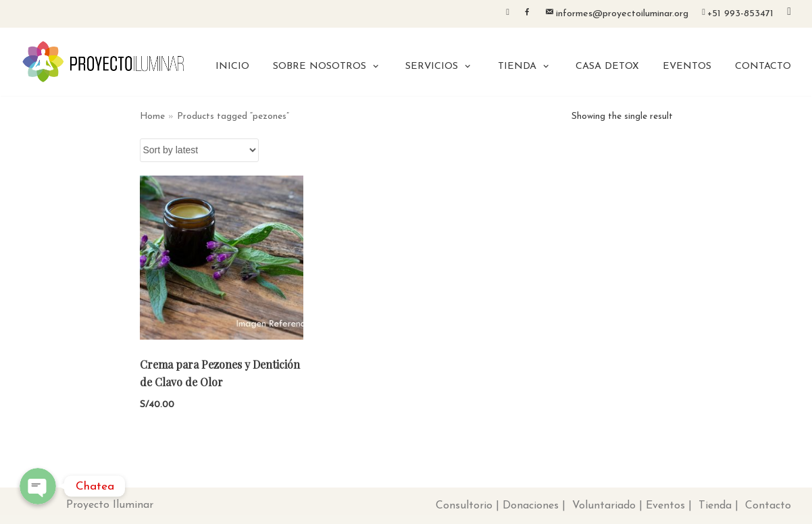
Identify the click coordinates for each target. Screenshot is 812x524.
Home (152, 116)
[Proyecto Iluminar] (104, 62)
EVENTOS (687, 67)
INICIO (232, 67)
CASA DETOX (607, 67)
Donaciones (531, 506)
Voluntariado (604, 506)
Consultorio (464, 506)
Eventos (665, 506)
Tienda (715, 506)
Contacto (768, 506)
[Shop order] (199, 150)
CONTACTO (763, 67)
